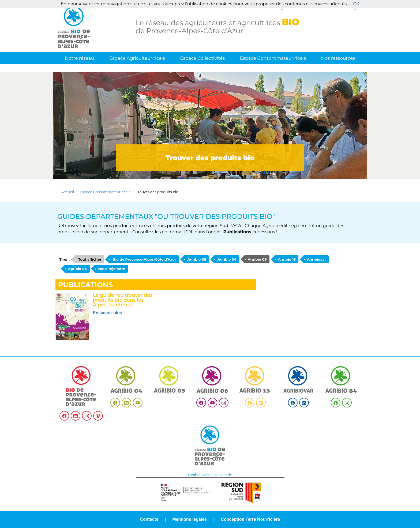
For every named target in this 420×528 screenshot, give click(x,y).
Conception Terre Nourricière (250, 519)
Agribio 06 (257, 259)
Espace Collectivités (202, 58)
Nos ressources (338, 58)
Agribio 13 (287, 259)
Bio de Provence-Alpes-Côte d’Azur (144, 259)
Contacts (149, 519)
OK (356, 4)
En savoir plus (108, 313)
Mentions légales (190, 519)
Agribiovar (316, 259)
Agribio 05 (197, 259)
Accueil (68, 192)
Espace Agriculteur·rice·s (137, 58)
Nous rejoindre (112, 269)
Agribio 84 (78, 269)
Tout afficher (90, 259)
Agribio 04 (227, 259)
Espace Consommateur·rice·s (273, 58)
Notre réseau (79, 58)
